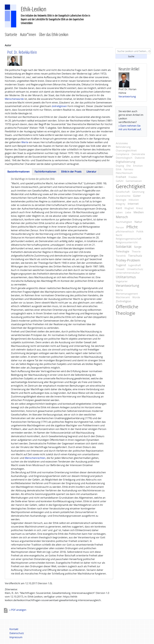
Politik (140, 232)
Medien (139, 212)
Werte (25, 142)
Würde (136, 297)
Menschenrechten (35, 458)
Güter (137, 196)
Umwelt (120, 269)
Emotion (138, 166)
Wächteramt (123, 297)
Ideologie (121, 200)
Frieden (133, 177)
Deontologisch (124, 158)
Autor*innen (28, 34)
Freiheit (121, 177)
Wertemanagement (127, 294)
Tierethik (121, 256)
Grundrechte (123, 196)
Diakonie (140, 158)
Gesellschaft (123, 192)
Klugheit (129, 208)
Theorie (136, 252)
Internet (133, 204)
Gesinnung (138, 192)
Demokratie (138, 154)
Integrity (121, 204)
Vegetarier (122, 281)
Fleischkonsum (124, 173)
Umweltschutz (135, 269)
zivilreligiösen (59, 106)
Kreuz (139, 208)
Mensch (122, 217)
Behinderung (123, 147)
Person (120, 227)
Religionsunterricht (127, 242)
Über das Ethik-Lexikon (54, 34)
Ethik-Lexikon (34, 9)
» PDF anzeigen (18, 610)
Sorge (138, 247)
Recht (119, 235)
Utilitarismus (126, 277)
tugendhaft (135, 265)
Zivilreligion (124, 301)
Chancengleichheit (126, 151)
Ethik (119, 169)
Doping (120, 166)
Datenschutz (17, 633)
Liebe (128, 212)
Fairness (129, 169)
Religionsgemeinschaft (129, 239)
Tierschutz (135, 256)
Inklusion (134, 200)
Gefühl (120, 181)
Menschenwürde (14, 99)
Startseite (11, 34)
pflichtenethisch (125, 232)
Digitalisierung (126, 162)
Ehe (129, 166)
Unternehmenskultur (128, 273)
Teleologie (123, 251)
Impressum (16, 637)
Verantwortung (127, 96)
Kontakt (14, 629)
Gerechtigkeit (131, 186)
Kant (119, 208)
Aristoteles (122, 143)
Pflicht (132, 227)
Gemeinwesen (134, 181)
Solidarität (124, 247)
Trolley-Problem (128, 260)
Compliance (122, 154)
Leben (119, 212)
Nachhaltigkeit (124, 222)
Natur (138, 222)
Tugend (121, 265)
